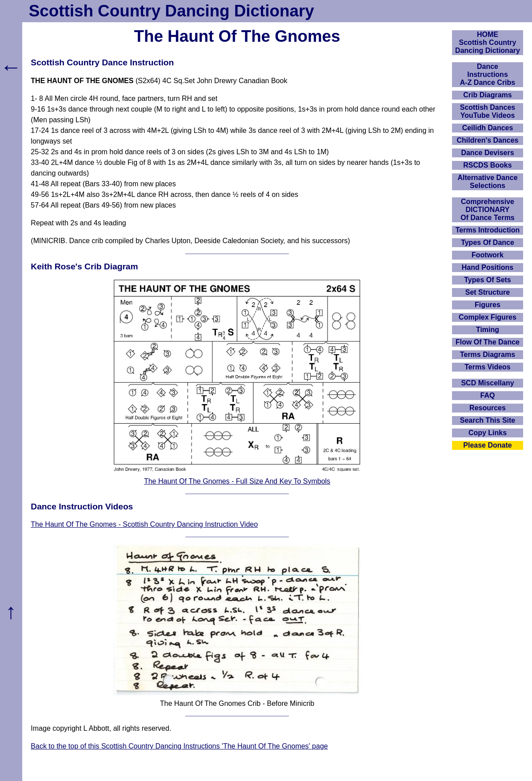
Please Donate (487, 445)
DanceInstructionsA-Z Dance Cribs (488, 74)
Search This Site (488, 420)
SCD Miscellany (487, 383)
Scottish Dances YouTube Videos (488, 111)
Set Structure (488, 292)
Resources (488, 408)
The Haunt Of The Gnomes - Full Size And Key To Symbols (237, 481)
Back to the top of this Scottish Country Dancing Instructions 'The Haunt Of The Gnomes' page (179, 746)
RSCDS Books (487, 165)
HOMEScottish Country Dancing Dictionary (488, 42)
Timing (488, 330)
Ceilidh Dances (488, 128)
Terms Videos (487, 367)
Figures (488, 305)
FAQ (488, 395)
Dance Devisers (487, 153)
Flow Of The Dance (488, 342)
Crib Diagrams (487, 95)
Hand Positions (488, 267)
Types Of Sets (488, 280)
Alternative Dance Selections (487, 182)
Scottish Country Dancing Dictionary (172, 11)
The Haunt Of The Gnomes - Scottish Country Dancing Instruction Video (144, 524)
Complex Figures (488, 317)
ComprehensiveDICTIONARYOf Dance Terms (488, 210)
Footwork (488, 255)
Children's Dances (488, 140)
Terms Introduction (488, 230)
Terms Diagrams (488, 354)
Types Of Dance (488, 242)
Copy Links (488, 433)
